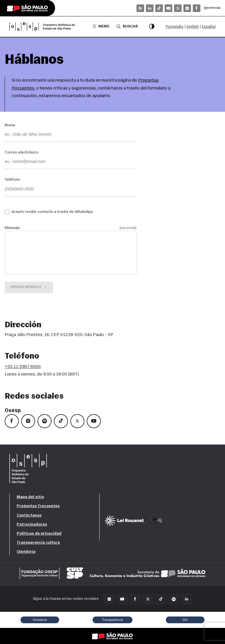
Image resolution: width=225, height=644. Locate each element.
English (193, 27)
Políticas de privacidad (39, 534)
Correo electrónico (22, 153)
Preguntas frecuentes (38, 506)
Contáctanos (29, 515)
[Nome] (71, 135)
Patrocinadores (32, 525)
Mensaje (71, 228)
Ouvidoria (26, 552)
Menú (101, 26)
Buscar (127, 26)
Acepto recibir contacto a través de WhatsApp (52, 212)
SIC (185, 620)
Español (209, 27)
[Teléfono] (71, 190)
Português (175, 27)
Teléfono (12, 180)
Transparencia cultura (38, 543)
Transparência (112, 620)
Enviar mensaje (29, 287)
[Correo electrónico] (71, 162)
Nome (10, 125)
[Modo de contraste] (152, 27)
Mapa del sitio (30, 497)
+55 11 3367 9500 (23, 367)
